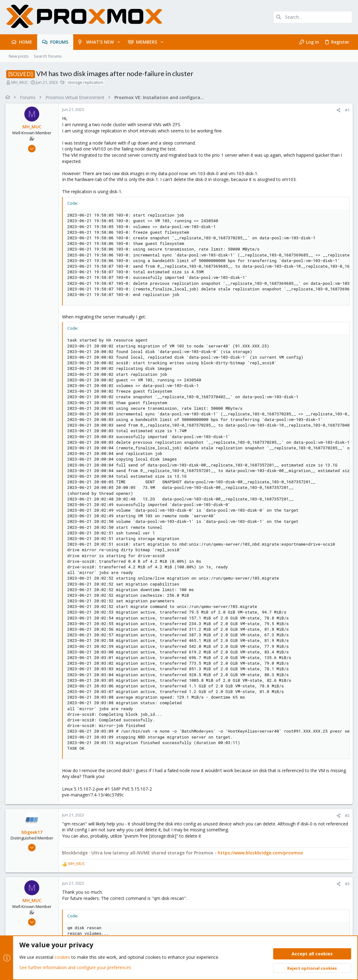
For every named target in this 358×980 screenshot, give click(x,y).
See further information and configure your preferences (75, 967)
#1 (346, 110)
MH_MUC (20, 82)
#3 (346, 884)
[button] (119, 42)
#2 (346, 815)
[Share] (338, 110)
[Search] (313, 17)
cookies (62, 957)
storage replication (85, 82)
